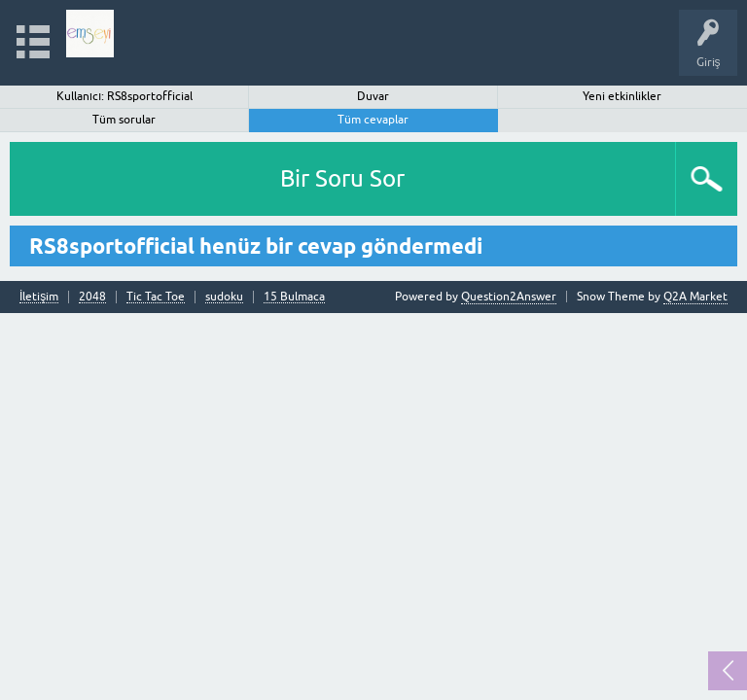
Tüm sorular (124, 120)
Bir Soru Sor (342, 178)
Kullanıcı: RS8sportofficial (125, 96)
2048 (92, 297)
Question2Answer (509, 297)
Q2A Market (695, 297)
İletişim (39, 297)
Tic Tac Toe (156, 297)
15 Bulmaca (294, 297)
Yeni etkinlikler (622, 96)
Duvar (373, 96)
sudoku (224, 297)
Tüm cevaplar (373, 120)
